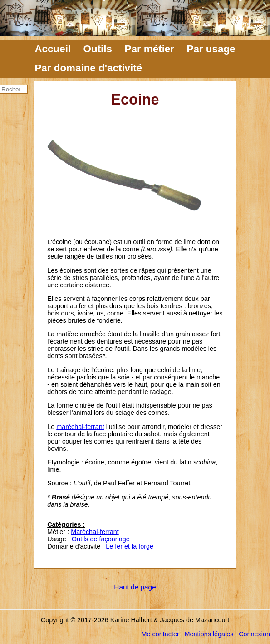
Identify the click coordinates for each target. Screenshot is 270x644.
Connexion (254, 634)
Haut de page (135, 587)
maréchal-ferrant (80, 427)
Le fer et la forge (130, 546)
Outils (98, 49)
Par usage (211, 49)
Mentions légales (209, 634)
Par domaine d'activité (88, 68)
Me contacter (160, 634)
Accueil (53, 49)
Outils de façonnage (101, 539)
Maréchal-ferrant (95, 532)
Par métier (150, 49)
